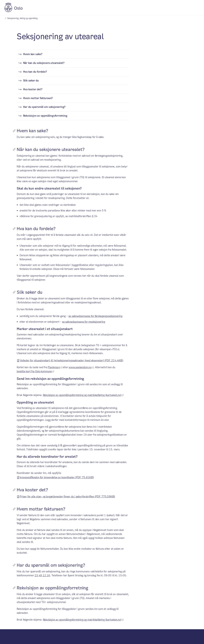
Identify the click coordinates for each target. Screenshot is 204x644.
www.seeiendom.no (80, 367)
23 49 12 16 (42, 575)
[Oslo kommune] (14, 11)
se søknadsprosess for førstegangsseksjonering (95, 316)
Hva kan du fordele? (35, 72)
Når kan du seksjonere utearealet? (44, 63)
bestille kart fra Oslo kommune (34, 371)
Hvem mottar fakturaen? (38, 98)
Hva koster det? (33, 89)
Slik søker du (31, 81)
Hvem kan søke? (33, 54)
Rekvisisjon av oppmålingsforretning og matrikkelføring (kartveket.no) (82, 395)
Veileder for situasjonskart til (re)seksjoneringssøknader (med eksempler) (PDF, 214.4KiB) (71, 360)
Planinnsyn (54, 367)
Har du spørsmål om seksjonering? (44, 107)
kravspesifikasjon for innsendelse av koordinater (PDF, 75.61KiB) (57, 477)
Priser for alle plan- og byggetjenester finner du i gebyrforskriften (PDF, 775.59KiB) (67, 496)
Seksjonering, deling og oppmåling (22, 18)
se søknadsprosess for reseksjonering (84, 322)
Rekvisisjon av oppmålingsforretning (45, 116)
